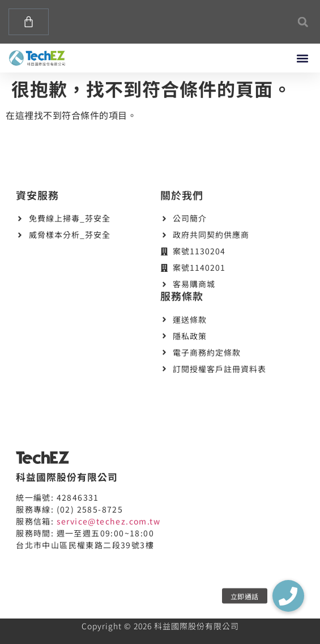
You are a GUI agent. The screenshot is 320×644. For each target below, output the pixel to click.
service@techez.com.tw (108, 521)
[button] (303, 22)
